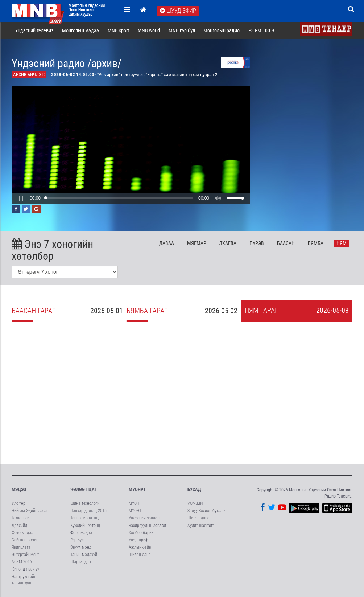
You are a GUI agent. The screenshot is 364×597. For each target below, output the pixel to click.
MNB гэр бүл (182, 30)
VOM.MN (195, 503)
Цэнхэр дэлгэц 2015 (88, 511)
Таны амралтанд (85, 518)
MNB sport (118, 30)
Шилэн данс (140, 555)
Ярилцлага (21, 547)
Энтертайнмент (25, 555)
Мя (197, 243)
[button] (21, 198)
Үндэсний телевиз (34, 30)
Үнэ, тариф (138, 540)
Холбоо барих (141, 533)
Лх (228, 243)
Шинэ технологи (85, 503)
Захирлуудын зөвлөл (147, 526)
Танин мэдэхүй (84, 555)
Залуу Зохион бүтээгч (207, 511)
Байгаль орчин (25, 540)
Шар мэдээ (81, 562)
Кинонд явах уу (25, 569)
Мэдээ (19, 489)
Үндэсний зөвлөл (144, 518)
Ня (342, 243)
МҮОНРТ (137, 489)
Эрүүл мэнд (81, 547)
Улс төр (18, 503)
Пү (257, 243)
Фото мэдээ (22, 533)
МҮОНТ (135, 511)
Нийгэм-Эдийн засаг (30, 511)
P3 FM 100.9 (261, 30)
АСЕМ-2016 (22, 562)
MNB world (149, 30)
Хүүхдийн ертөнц (85, 526)
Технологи (20, 518)
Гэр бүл (77, 540)
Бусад (194, 489)
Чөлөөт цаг (84, 489)
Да (167, 243)
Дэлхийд (19, 526)
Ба (286, 243)
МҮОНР (135, 503)
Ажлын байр (140, 547)
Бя (316, 243)
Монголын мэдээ (80, 30)
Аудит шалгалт (201, 526)
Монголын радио (222, 30)
